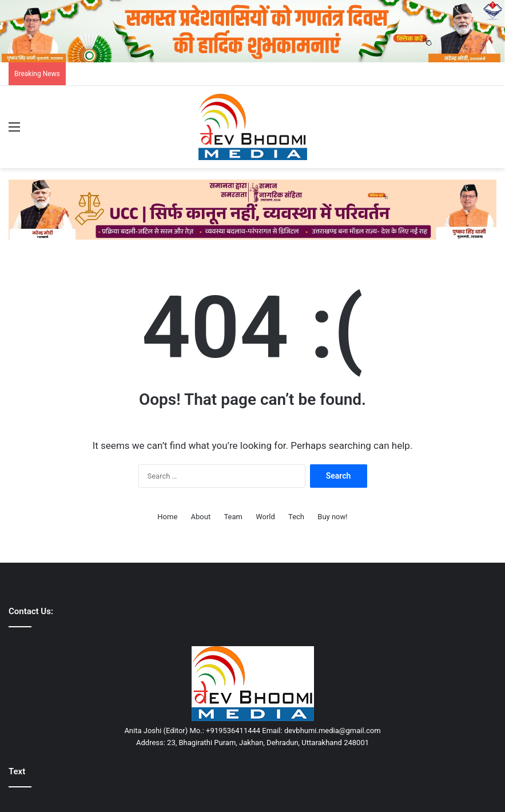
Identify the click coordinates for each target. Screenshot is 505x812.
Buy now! (332, 517)
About (201, 517)
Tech (296, 517)
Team (233, 517)
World (265, 517)
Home (167, 517)
